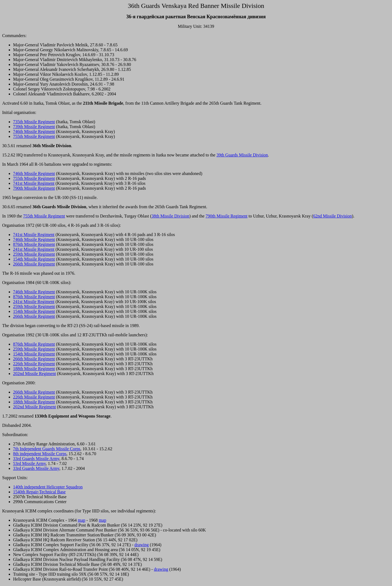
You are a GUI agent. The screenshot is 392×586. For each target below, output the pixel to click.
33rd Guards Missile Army (36, 459)
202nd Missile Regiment (34, 374)
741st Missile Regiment (34, 183)
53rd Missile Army (29, 463)
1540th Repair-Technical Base (39, 492)
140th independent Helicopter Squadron (48, 487)
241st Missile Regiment (34, 249)
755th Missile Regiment (34, 136)
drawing (142, 545)
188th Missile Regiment (34, 369)
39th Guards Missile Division (242, 155)
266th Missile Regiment (34, 264)
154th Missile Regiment (34, 259)
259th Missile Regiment (34, 254)
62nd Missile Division (332, 216)
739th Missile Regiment (34, 127)
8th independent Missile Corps (40, 454)
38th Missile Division (171, 216)
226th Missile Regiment (34, 364)
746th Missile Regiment (34, 132)
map (82, 520)
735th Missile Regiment (34, 122)
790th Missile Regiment (34, 188)
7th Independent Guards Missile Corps (47, 449)
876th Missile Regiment (34, 244)
